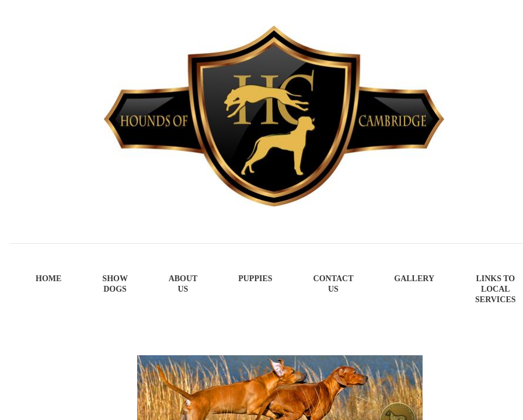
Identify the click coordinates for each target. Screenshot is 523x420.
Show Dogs (115, 284)
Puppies (255, 279)
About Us (183, 284)
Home (48, 279)
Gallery (414, 279)
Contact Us (334, 284)
